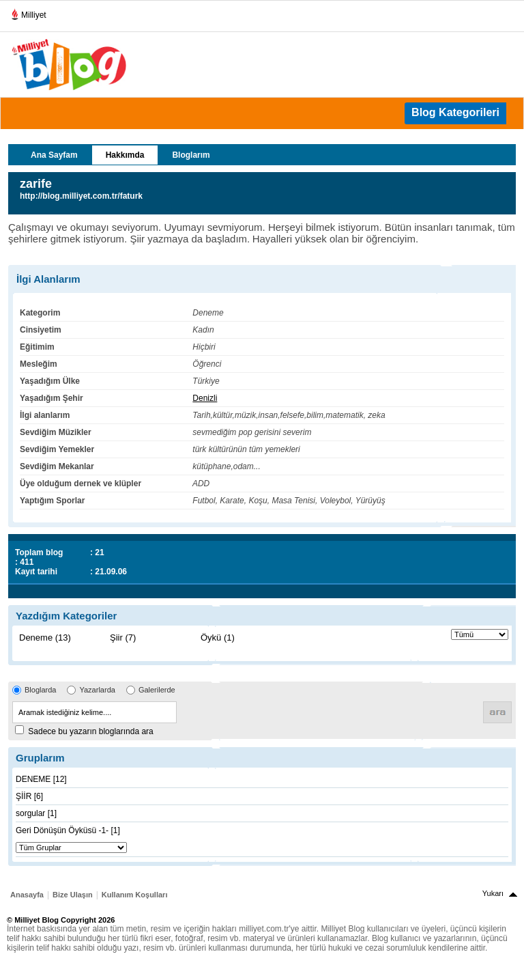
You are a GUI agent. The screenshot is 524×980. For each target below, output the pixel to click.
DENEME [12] (41, 779)
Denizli (205, 398)
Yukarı (493, 893)
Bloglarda (40, 690)
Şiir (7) (123, 638)
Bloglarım (191, 155)
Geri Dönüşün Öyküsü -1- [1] (68, 830)
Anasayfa (27, 895)
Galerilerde (157, 690)
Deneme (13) (45, 638)
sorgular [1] (36, 813)
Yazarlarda (97, 690)
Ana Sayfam (54, 155)
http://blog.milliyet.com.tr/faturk (81, 196)
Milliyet (28, 12)
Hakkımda (125, 155)
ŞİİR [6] (29, 796)
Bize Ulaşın (73, 895)
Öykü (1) (218, 638)
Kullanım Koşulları (135, 895)
